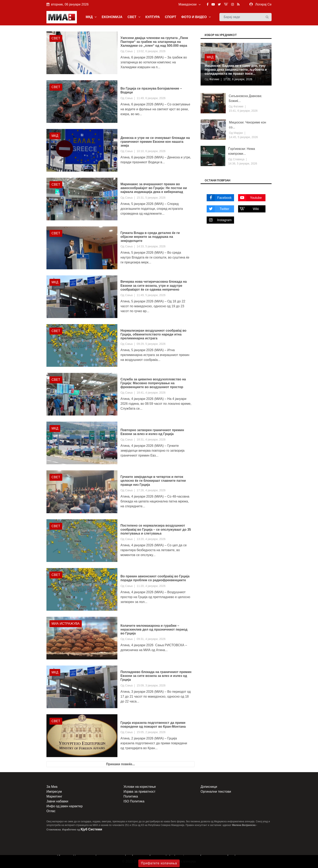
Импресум (54, 792)
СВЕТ (134, 17)
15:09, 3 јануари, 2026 (151, 685)
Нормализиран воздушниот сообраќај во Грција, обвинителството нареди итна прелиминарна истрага (153, 334)
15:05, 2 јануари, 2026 (151, 732)
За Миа (52, 787)
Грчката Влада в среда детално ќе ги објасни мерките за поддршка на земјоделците (150, 237)
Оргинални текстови (216, 792)
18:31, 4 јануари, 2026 (151, 439)
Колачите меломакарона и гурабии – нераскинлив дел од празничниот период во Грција (154, 629)
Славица (238, 159)
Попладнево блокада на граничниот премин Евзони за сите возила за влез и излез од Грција (156, 676)
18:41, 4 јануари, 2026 (151, 393)
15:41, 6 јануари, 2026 (243, 111)
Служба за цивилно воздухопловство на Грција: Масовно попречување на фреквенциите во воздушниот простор (153, 383)
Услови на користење (140, 787)
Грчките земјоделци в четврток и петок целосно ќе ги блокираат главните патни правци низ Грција (153, 481)
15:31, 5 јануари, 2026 (151, 198)
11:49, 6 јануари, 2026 (151, 98)
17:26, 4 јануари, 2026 (151, 490)
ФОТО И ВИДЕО (196, 17)
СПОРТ (171, 17)
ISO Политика (134, 801)
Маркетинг (54, 796)
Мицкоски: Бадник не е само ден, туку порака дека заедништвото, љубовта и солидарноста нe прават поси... (236, 70)
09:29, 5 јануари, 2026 (151, 344)
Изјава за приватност (139, 792)
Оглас (51, 811)
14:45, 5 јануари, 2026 (243, 137)
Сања (129, 51)
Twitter (218, 209)
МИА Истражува (66, 624)
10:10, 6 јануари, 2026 (151, 151)
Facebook (219, 198)
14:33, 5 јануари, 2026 (151, 246)
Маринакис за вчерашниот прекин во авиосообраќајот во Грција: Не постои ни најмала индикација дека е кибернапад (154, 188)
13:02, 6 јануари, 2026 (151, 51)
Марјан (238, 133)
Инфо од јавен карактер (64, 806)
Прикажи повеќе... (120, 764)
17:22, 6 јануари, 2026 (238, 79)
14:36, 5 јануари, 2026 (243, 163)
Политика (131, 796)
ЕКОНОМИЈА (112, 17)
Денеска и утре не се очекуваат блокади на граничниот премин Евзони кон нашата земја (155, 142)
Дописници (209, 787)
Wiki (249, 209)
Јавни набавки (57, 801)
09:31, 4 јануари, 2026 (151, 639)
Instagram (219, 220)
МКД (91, 17)
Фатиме (214, 79)
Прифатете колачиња (159, 863)
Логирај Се (263, 4)
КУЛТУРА (153, 17)
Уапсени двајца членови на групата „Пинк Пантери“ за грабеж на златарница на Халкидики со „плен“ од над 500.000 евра (154, 42)
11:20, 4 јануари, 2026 (151, 586)
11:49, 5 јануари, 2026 (151, 295)
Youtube (250, 198)
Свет (56, 38)
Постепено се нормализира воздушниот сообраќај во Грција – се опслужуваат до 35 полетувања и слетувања (156, 529)
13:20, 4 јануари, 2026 (151, 539)
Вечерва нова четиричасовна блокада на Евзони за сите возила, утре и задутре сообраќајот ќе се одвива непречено (154, 285)
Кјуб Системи (91, 829)
